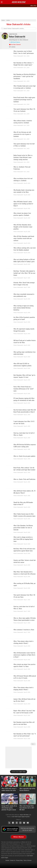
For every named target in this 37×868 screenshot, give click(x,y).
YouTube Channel (16, 45)
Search (32, 2)
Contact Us (13, 860)
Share (35, 2)
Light (21, 772)
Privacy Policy (19, 860)
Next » (33, 744)
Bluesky (24, 823)
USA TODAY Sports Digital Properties (21, 817)
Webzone (19, 2)
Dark (24, 772)
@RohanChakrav (15, 42)
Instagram (20, 823)
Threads (17, 823)
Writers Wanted (18, 837)
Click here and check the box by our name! (27, 829)
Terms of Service (27, 860)
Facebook (13, 823)
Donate (7, 860)
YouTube (28, 823)
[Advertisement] (19, 13)
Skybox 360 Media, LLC (25, 815)
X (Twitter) (9, 823)
